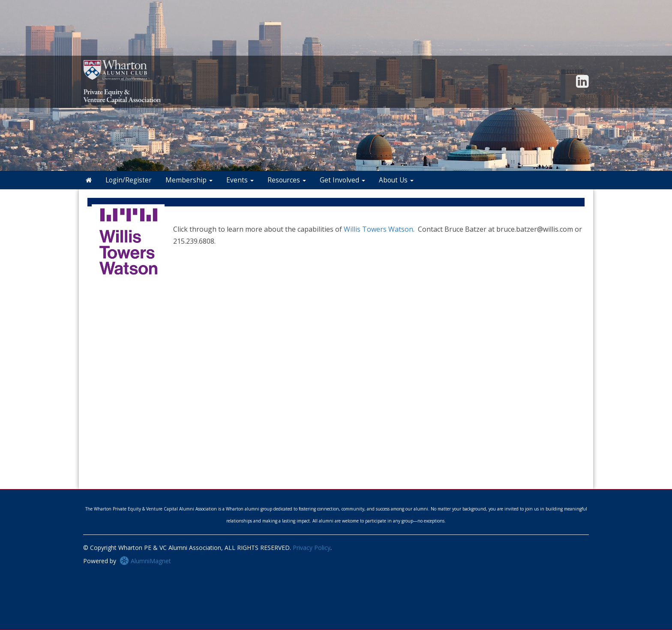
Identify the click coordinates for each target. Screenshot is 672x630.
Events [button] (240, 180)
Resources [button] (287, 180)
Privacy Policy (312, 548)
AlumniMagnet (145, 561)
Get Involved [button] (342, 180)
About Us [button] (396, 180)
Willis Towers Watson (378, 229)
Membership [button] (189, 180)
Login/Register (129, 180)
